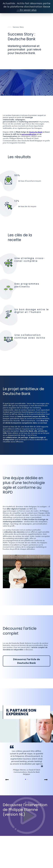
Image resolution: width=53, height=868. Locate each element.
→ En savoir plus (26, 10)
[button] (7, 780)
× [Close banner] (50, 7)
